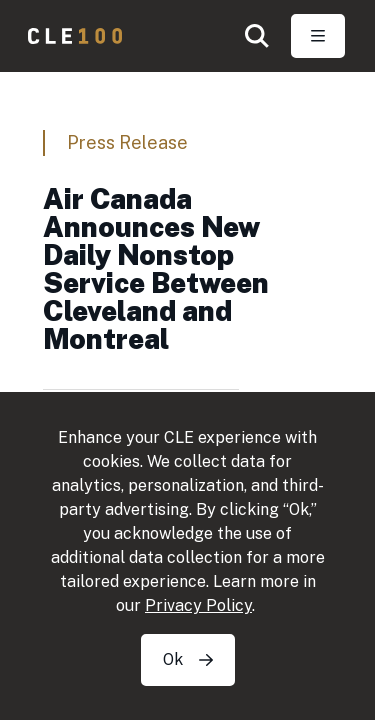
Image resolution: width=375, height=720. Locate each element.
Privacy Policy (198, 605)
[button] (257, 36)
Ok (188, 659)
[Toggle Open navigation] (318, 36)
